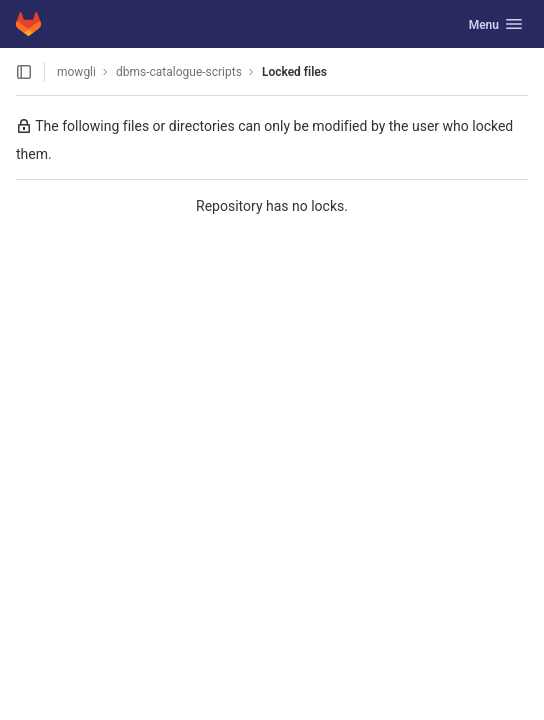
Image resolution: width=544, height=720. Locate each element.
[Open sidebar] (24, 72)
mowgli (76, 72)
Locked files (294, 72)
